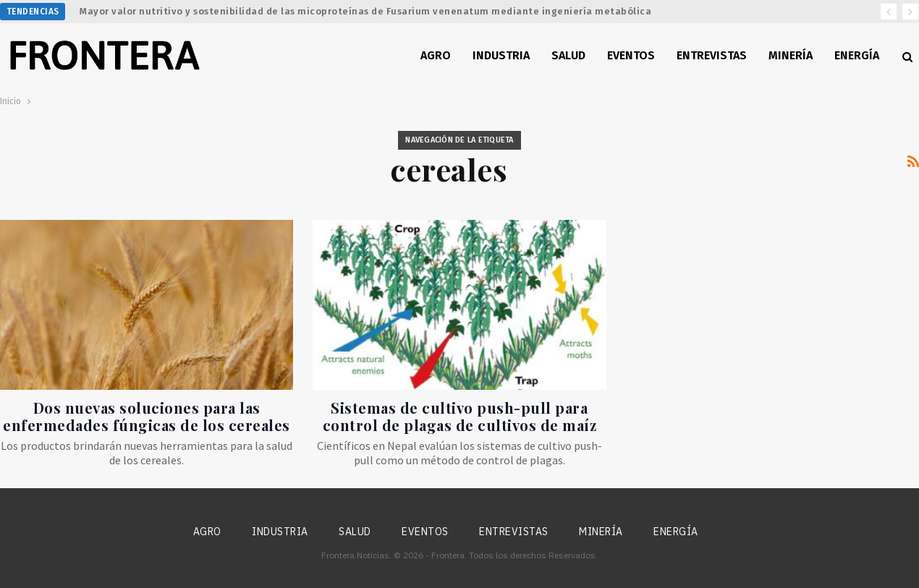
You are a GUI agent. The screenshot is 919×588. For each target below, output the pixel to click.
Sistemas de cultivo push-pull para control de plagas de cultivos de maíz (460, 416)
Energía (857, 55)
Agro (436, 55)
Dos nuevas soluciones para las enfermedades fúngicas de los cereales (147, 416)
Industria (501, 55)
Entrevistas (712, 55)
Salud (568, 55)
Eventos (631, 55)
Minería (791, 55)
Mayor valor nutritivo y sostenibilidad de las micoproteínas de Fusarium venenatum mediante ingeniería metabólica (365, 11)
